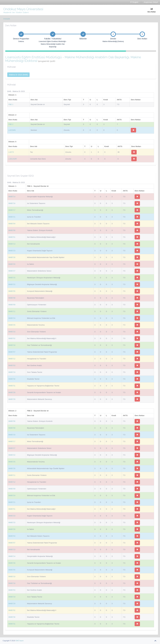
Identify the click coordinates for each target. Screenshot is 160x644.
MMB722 (12, 284)
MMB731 (12, 386)
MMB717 (12, 210)
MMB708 (12, 298)
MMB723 (12, 251)
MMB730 (12, 379)
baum (22, 641)
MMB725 (12, 325)
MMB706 (12, 230)
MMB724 (12, 318)
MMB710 (12, 332)
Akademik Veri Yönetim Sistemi (16, 12)
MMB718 (12, 345)
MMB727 (12, 271)
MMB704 (12, 224)
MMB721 (12, 217)
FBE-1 (11, 104)
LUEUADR (13, 159)
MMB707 (12, 352)
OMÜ (18, 641)
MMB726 (12, 257)
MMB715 (12, 278)
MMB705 (12, 291)
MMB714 (12, 197)
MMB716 (12, 203)
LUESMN (12, 130)
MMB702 (12, 338)
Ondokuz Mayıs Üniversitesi (23, 9)
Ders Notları (152, 10)
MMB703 (12, 365)
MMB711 (12, 311)
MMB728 (12, 392)
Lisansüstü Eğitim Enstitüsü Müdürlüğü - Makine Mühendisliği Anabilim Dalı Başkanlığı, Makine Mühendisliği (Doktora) (73, 59)
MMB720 (12, 264)
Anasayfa (7, 19)
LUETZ (11, 152)
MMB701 (12, 237)
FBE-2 (11, 124)
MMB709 (12, 305)
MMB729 (12, 399)
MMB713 (12, 244)
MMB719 (12, 372)
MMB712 (12, 359)
